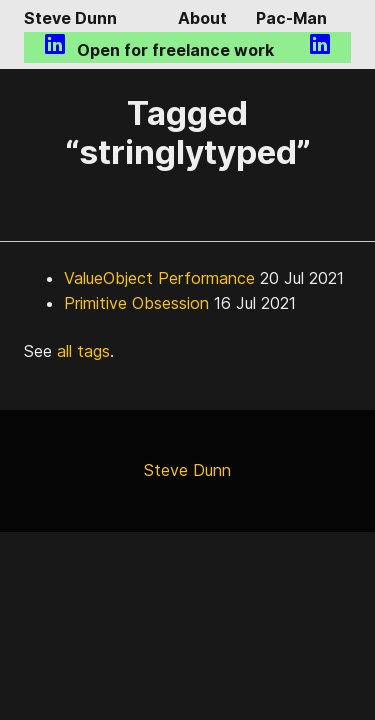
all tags (83, 351)
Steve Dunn (70, 18)
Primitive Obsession (136, 303)
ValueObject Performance (159, 278)
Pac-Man (291, 18)
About (202, 18)
